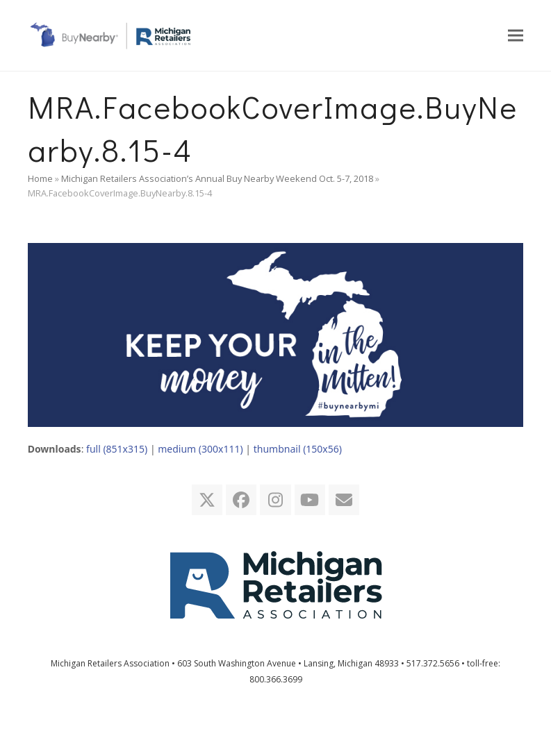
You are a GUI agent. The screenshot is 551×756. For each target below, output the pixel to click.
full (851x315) (117, 449)
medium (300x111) (200, 449)
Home (40, 178)
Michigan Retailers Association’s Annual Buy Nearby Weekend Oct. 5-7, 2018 (217, 178)
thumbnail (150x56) (298, 449)
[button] (516, 35)
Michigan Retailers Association (110, 663)
